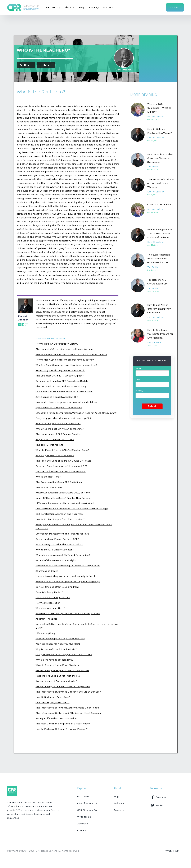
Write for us (84, 817)
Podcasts (108, 7)
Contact (175, 7)
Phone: (139, 391)
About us (70, 7)
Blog (81, 7)
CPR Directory (52, 7)
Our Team (83, 796)
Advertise (83, 824)
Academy (94, 7)
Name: (139, 368)
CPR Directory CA (87, 810)
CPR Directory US (87, 803)
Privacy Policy (172, 851)
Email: (139, 380)
